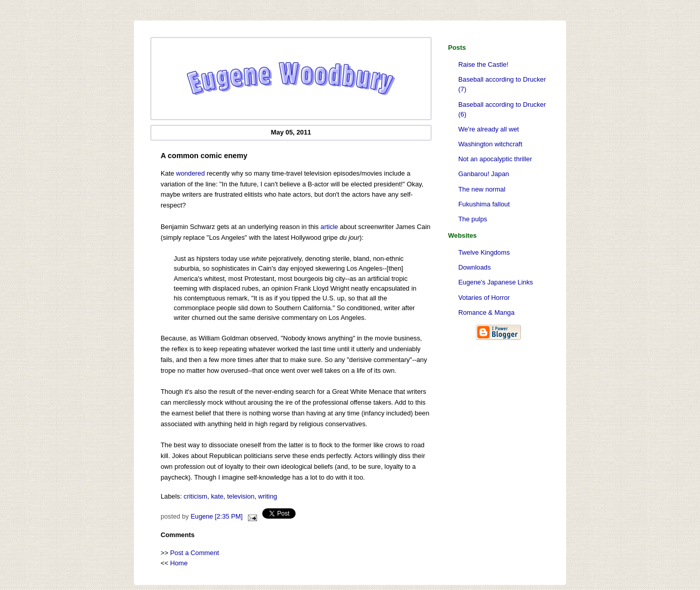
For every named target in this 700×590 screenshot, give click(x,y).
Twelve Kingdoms (484, 252)
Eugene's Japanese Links (495, 282)
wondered (190, 173)
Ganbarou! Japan (484, 174)
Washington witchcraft (490, 144)
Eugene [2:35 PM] (216, 517)
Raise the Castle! (483, 64)
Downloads (474, 267)
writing (268, 496)
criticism (196, 496)
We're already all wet (489, 129)
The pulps (473, 219)
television (240, 496)
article (329, 227)
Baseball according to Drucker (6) (502, 109)
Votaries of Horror (484, 298)
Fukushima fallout (484, 204)
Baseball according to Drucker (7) (502, 84)
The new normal (482, 189)
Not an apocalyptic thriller (495, 159)
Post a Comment (195, 553)
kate (217, 496)
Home (179, 563)
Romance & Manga (487, 312)
